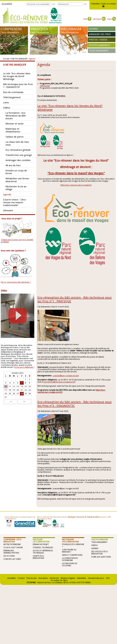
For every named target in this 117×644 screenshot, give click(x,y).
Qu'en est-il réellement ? (24, 367)
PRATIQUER (44, 30)
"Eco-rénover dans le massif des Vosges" (76, 173)
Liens (112, 19)
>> (24, 402)
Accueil (6, 59)
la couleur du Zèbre (59, 580)
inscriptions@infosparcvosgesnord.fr (59, 382)
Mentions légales (68, 578)
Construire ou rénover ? (69, 551)
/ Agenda (31, 59)
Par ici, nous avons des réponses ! (16, 282)
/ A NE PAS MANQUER (18, 59)
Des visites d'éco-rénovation (100, 553)
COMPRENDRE (14, 30)
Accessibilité (7, 4)
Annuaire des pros (100, 34)
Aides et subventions (72, 555)
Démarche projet (41, 544)
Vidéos (95, 545)
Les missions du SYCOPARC (70, 565)
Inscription (43, 578)
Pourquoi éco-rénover (73, 544)
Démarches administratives (11, 552)
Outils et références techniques (43, 552)
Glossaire (99, 19)
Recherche (54, 578)
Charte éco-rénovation (39, 557)
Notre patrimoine (12, 544)
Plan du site (32, 578)
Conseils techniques (43, 548)
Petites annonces (99, 45)
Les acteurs (9, 556)
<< (11, 402)
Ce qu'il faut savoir (13, 548)
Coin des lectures (12, 559)
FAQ (87, 19)
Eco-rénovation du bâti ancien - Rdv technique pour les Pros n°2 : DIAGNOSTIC (75, 404)
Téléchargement (99, 51)
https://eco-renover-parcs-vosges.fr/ (76, 185)
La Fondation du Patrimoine (70, 559)
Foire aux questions (101, 557)
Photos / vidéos (98, 40)
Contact (21, 578)
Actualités (12, 578)
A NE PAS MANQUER (100, 540)
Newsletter (82, 578)
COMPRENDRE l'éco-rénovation (13, 541)
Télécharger (45, 86)
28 (22, 394)
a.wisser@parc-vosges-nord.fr (66, 376)
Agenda (93, 29)
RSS (108, 578)
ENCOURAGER (74, 30)
